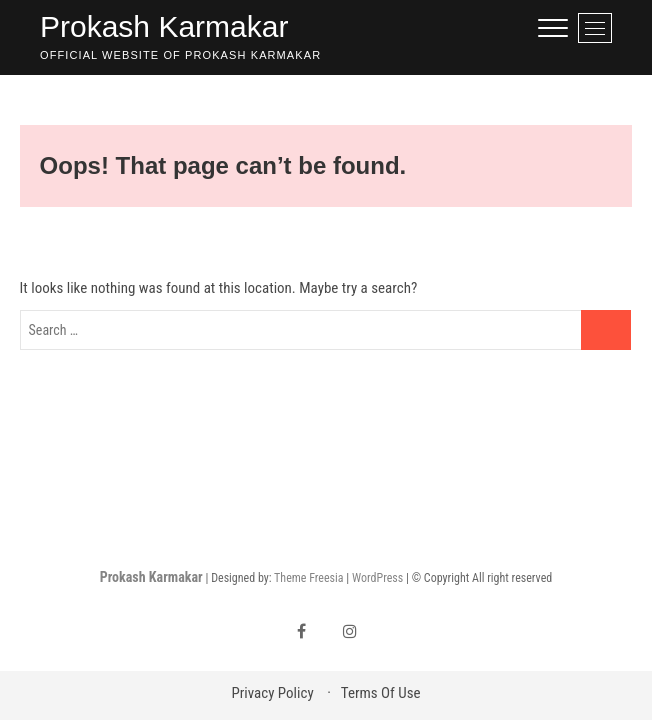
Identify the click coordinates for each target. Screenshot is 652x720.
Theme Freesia (308, 578)
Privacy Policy (272, 693)
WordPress (377, 578)
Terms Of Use (381, 693)
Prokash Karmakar (164, 26)
